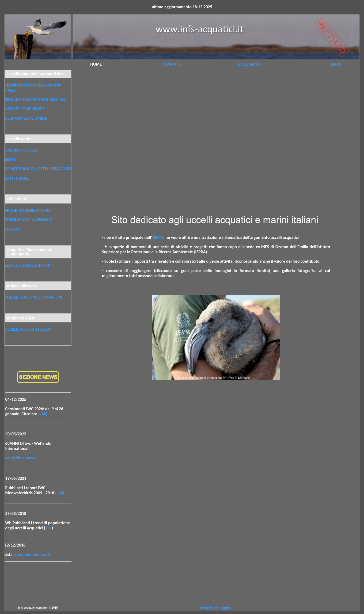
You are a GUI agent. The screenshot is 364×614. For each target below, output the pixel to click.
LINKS (336, 64)
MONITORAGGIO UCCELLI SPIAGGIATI (38, 169)
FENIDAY (12, 229)
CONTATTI (173, 64)
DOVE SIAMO (249, 64)
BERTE (10, 159)
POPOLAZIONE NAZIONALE (29, 220)
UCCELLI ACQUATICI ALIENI (28, 329)
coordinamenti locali (32, 554)
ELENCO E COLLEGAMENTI (28, 265)
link (48, 528)
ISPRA (158, 237)
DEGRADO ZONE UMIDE (26, 118)
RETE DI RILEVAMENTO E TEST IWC (35, 99)
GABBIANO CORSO (21, 150)
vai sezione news (20, 458)
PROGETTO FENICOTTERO (27, 210)
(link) (43, 414)
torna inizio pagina (216, 608)
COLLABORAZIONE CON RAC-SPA (34, 297)
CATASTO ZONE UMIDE (25, 109)
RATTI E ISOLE (17, 178)
